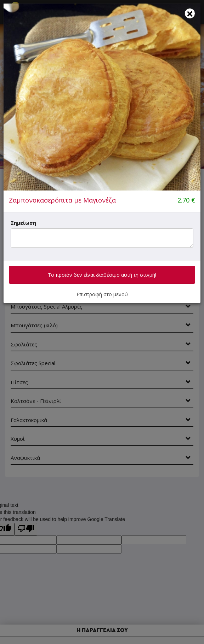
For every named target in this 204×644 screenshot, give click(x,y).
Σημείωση (23, 223)
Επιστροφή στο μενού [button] (102, 294)
